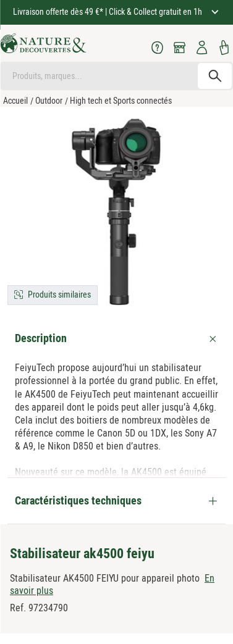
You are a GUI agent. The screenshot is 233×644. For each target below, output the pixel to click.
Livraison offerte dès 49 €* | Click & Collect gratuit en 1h (108, 12)
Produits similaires (59, 295)
